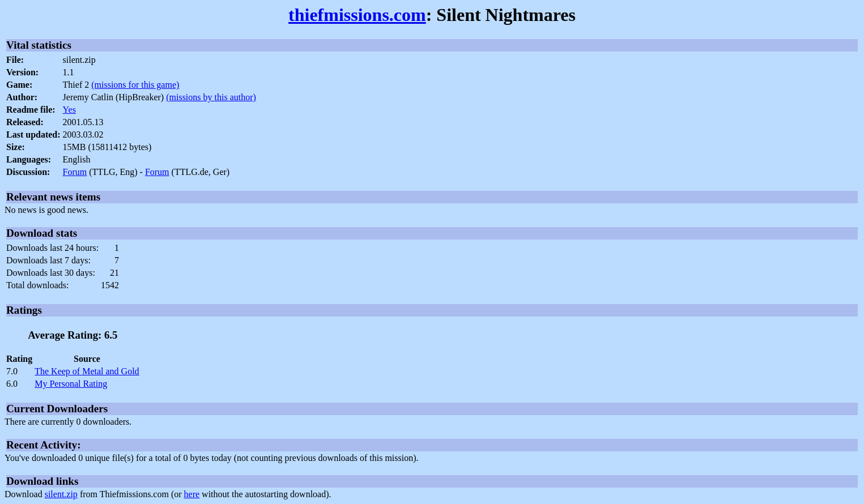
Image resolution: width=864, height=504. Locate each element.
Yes (69, 110)
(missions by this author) (211, 97)
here (192, 494)
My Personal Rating (71, 384)
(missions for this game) (135, 85)
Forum (75, 172)
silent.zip (61, 494)
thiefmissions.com (357, 15)
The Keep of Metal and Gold (87, 371)
